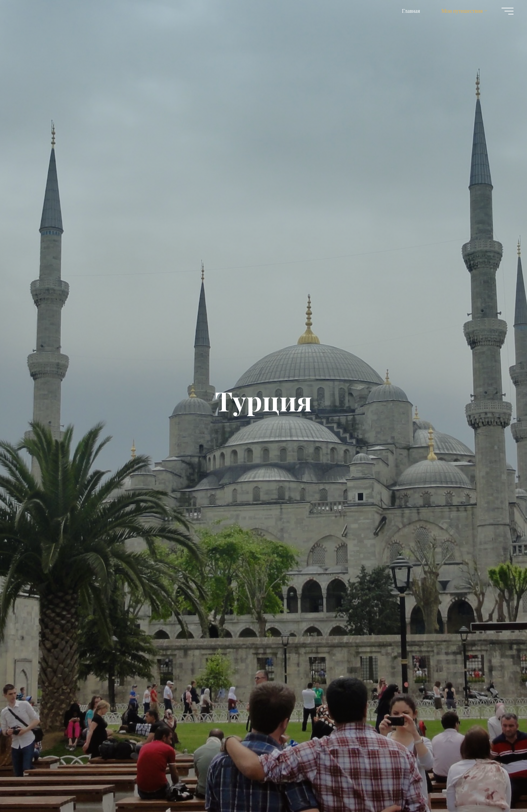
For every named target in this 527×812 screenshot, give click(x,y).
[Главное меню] (508, 11)
